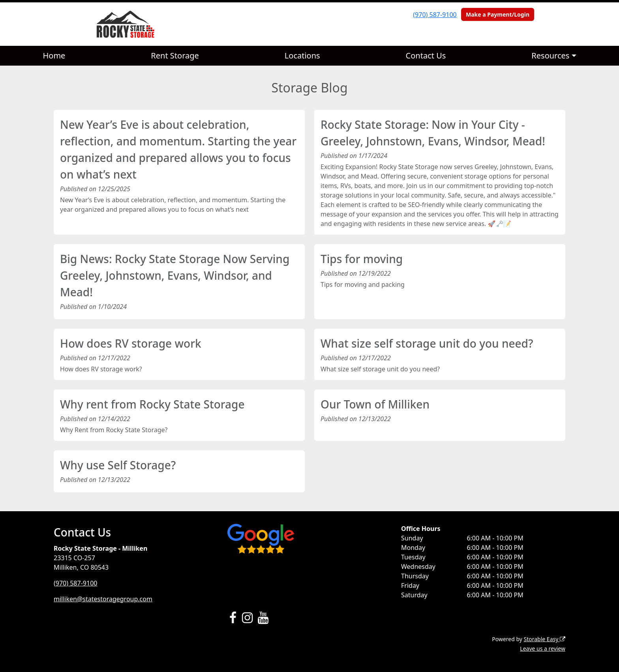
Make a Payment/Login (498, 14)
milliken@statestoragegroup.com (103, 599)
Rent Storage (175, 56)
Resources (550, 56)
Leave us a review (543, 648)
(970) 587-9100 (435, 15)
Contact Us (426, 56)
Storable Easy (545, 639)
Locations (302, 56)
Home (54, 56)
